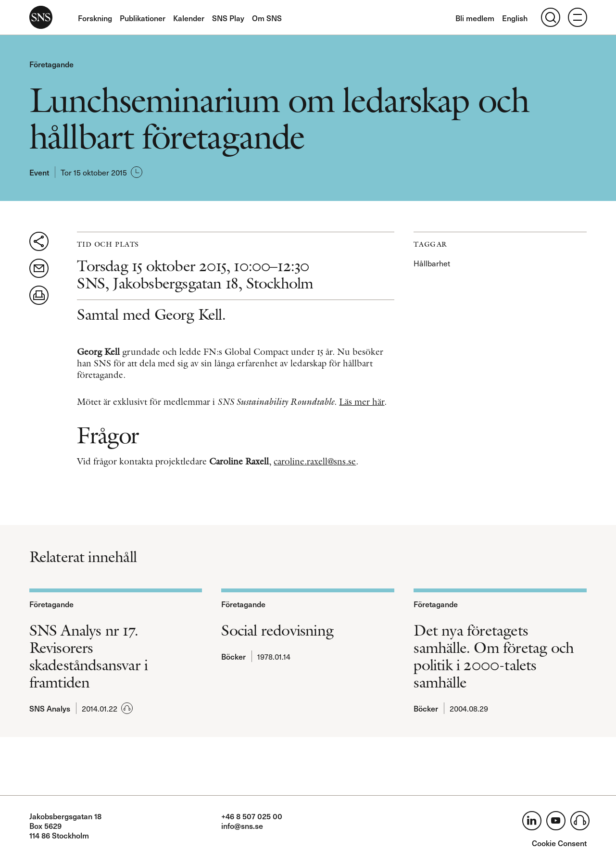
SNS (41, 17)
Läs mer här (362, 402)
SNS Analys (50, 708)
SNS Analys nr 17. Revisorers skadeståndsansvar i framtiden (89, 656)
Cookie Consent (559, 843)
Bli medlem (475, 18)
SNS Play (228, 18)
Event (39, 172)
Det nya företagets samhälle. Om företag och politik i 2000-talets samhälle (494, 656)
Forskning (95, 18)
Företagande (51, 64)
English (515, 18)
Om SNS (267, 18)
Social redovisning (277, 630)
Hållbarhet (432, 263)
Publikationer (143, 18)
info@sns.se (242, 825)
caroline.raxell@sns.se (315, 461)
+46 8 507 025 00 (252, 816)
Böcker (233, 656)
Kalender (189, 18)
